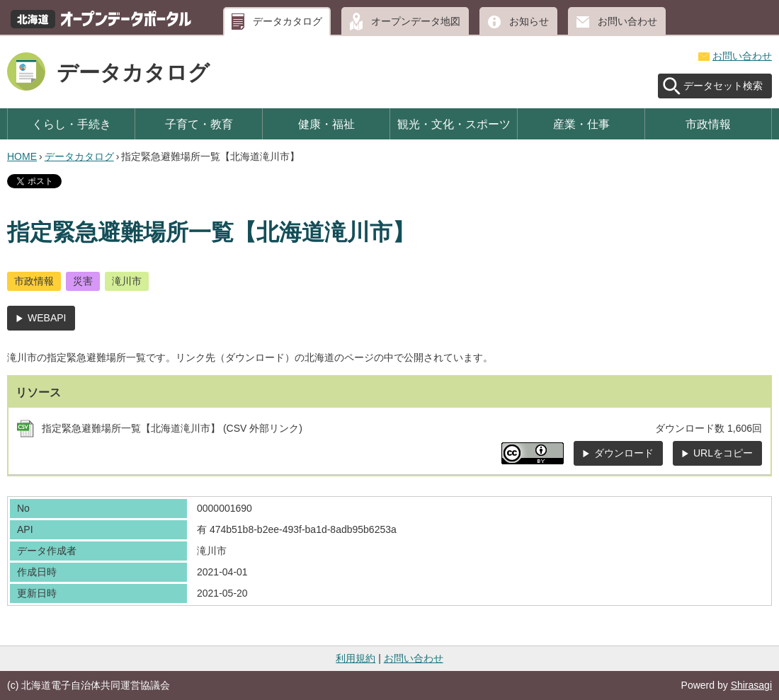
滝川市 (127, 281)
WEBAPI (47, 318)
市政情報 (708, 124)
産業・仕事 (581, 124)
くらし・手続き (72, 124)
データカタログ (288, 21)
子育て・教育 (199, 124)
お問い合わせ (627, 21)
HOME (22, 156)
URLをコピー (723, 453)
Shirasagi (751, 685)
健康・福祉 (326, 124)
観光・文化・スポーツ (454, 124)
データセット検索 (723, 86)
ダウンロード (624, 453)
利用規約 (356, 658)
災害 (83, 281)
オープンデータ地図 (416, 21)
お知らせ (529, 21)
